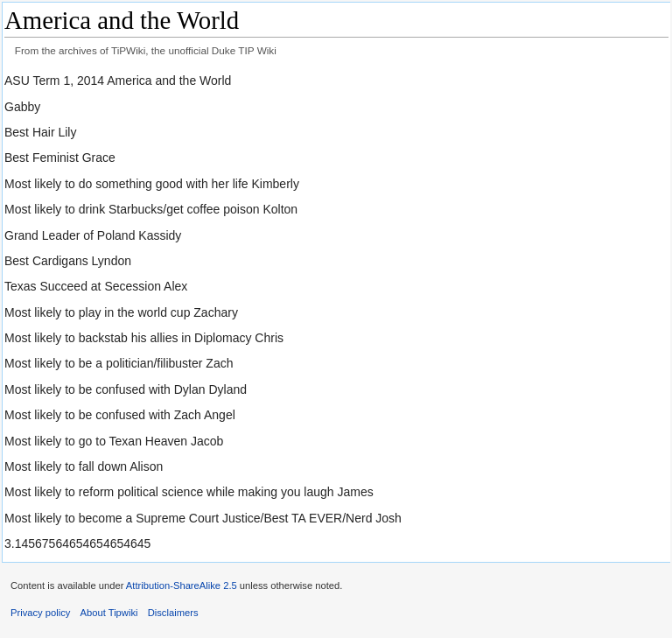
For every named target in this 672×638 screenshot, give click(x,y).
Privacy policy (40, 613)
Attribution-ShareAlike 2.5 (182, 585)
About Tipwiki (109, 613)
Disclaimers (173, 613)
